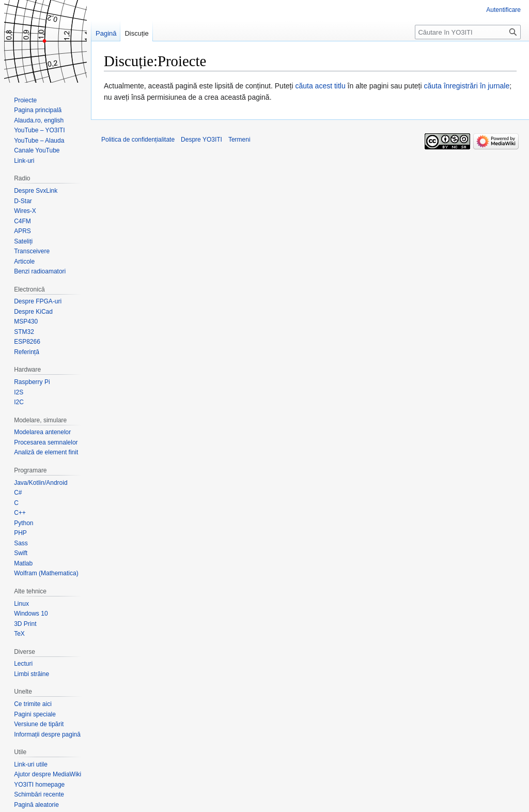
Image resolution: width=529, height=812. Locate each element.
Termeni (239, 140)
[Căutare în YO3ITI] (468, 32)
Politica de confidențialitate (138, 140)
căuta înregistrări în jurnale (467, 86)
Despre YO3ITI (201, 140)
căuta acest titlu (320, 86)
